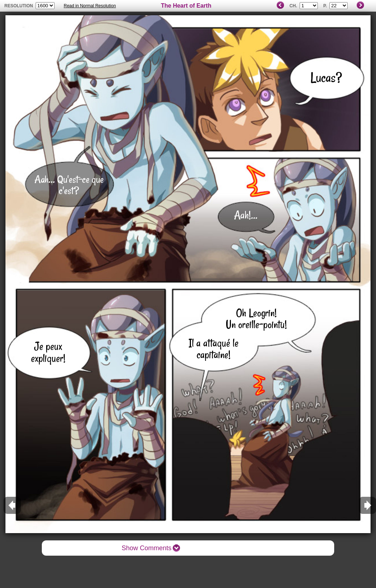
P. (325, 6)
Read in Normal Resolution (90, 6)
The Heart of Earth (186, 6)
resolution (19, 6)
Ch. (293, 6)
